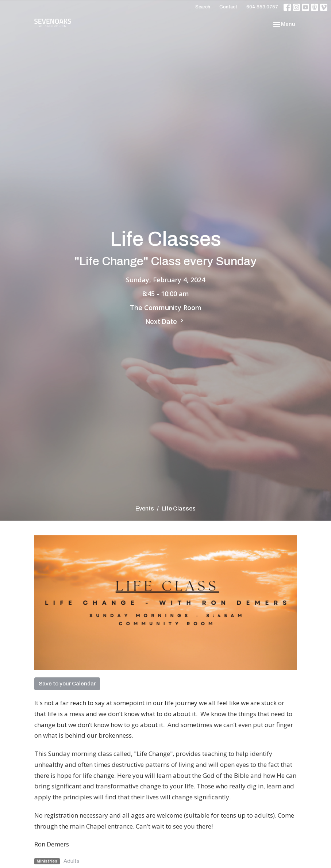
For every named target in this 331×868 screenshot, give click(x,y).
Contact (228, 7)
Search (203, 7)
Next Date (165, 321)
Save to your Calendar (67, 684)
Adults (72, 861)
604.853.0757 (262, 7)
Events (145, 508)
